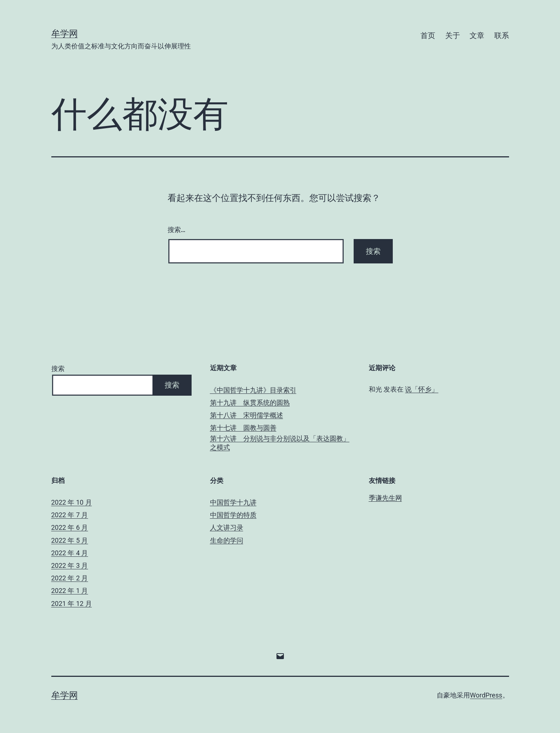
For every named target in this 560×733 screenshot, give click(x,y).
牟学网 (65, 34)
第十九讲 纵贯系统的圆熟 (250, 403)
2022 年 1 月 (70, 591)
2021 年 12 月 (72, 604)
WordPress (486, 695)
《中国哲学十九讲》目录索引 (253, 390)
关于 (453, 35)
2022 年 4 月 (70, 553)
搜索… (177, 230)
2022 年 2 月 (70, 578)
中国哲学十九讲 (233, 502)
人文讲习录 (227, 527)
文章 (477, 35)
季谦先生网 (385, 498)
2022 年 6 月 (70, 527)
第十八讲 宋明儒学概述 (247, 415)
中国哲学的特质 (233, 515)
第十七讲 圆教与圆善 (243, 428)
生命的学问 (227, 540)
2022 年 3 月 (70, 565)
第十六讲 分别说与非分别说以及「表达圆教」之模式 (280, 443)
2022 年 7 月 (70, 515)
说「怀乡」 (422, 389)
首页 (428, 35)
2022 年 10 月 (72, 502)
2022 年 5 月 (70, 540)
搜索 (58, 369)
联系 (502, 35)
